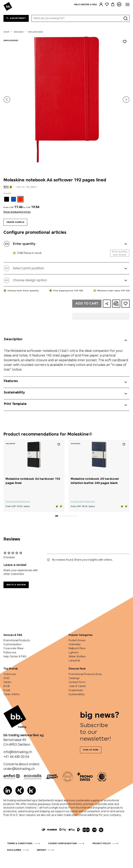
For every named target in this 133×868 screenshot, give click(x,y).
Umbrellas (74, 644)
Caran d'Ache (12, 694)
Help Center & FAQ (15, 657)
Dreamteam (76, 690)
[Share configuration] (107, 304)
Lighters (74, 653)
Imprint (42, 850)
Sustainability (76, 694)
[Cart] (113, 4)
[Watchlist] (107, 4)
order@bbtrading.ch (19, 769)
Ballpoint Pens (77, 648)
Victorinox (10, 674)
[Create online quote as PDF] (116, 304)
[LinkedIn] (8, 790)
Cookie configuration (62, 844)
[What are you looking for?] (77, 18)
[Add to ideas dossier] (126, 304)
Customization (12, 644)
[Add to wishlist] (125, 42)
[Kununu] (32, 790)
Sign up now (91, 750)
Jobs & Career (77, 686)
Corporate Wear (14, 648)
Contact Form (77, 682)
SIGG (6, 678)
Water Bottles (77, 657)
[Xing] (20, 790)
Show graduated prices (17, 212)
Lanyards (74, 661)
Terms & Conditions (20, 844)
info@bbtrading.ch (18, 752)
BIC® (7, 686)
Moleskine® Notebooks (18, 502)
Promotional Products (17, 641)
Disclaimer (14, 850)
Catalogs (74, 678)
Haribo (7, 682)
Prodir (7, 690)
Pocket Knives (77, 641)
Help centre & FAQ (85, 5)
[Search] (126, 18)
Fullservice (10, 653)
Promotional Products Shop (85, 674)
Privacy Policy (102, 844)
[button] (7, 100)
